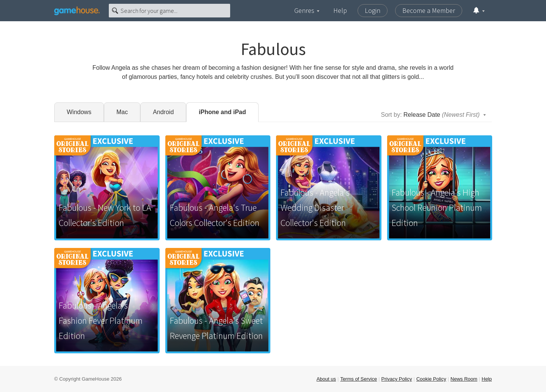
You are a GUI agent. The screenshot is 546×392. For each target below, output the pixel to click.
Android (163, 112)
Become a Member (429, 10)
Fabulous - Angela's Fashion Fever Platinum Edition (101, 321)
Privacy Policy (397, 379)
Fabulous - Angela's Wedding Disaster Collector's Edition (315, 208)
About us (326, 379)
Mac (122, 112)
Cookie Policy (431, 379)
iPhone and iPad (222, 112)
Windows (79, 112)
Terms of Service (359, 379)
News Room (464, 379)
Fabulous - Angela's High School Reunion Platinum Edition (437, 208)
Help (340, 10)
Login (373, 10)
